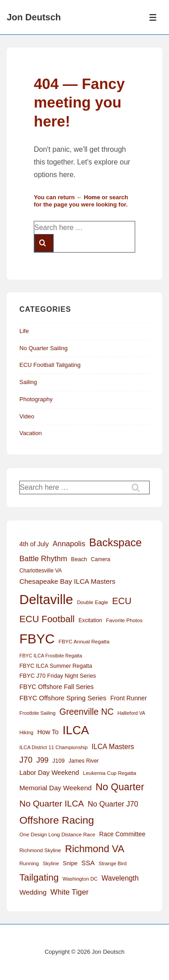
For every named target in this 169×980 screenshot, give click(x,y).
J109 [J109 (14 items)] (58, 761)
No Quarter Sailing (43, 348)
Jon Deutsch (34, 17)
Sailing (28, 382)
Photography (36, 399)
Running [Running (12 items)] (29, 863)
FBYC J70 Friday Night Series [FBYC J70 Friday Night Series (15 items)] (58, 676)
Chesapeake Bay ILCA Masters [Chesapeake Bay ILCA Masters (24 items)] (67, 581)
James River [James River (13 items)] (84, 761)
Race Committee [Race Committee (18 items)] (122, 834)
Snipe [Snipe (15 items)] (70, 863)
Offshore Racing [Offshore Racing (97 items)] (57, 820)
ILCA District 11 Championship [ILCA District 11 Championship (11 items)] (54, 747)
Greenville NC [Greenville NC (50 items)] (87, 712)
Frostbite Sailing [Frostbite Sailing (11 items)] (37, 713)
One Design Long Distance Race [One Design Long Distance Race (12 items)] (57, 835)
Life (24, 331)
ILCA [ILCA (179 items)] (76, 730)
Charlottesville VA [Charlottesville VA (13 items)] (41, 571)
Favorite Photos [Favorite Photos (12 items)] (124, 620)
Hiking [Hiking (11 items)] (26, 732)
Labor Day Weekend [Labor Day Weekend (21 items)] (49, 773)
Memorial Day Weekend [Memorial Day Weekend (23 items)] (55, 788)
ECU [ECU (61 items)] (122, 601)
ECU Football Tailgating (50, 365)
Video (27, 416)
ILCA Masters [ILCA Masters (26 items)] (113, 747)
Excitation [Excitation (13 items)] (90, 620)
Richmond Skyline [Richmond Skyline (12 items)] (40, 850)
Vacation (31, 433)
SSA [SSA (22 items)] (88, 863)
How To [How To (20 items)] (48, 732)
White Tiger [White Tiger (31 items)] (70, 892)
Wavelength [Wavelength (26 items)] (120, 878)
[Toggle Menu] (153, 17)
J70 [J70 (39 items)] (26, 760)
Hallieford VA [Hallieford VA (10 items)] (131, 713)
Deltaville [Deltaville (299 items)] (46, 599)
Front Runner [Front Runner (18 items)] (129, 698)
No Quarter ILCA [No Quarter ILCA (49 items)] (52, 804)
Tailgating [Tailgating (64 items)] (39, 877)
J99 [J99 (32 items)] (43, 760)
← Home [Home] (88, 197)
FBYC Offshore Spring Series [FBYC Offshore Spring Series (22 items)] (63, 698)
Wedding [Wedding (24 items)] (33, 892)
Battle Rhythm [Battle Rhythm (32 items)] (43, 559)
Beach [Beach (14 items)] (79, 559)
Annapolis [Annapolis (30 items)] (69, 544)
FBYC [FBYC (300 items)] (37, 639)
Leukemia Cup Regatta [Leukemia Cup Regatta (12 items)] (110, 773)
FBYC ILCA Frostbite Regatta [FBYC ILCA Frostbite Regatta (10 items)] (51, 656)
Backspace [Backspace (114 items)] (116, 542)
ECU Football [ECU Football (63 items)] (47, 619)
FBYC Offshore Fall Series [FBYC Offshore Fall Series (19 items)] (57, 687)
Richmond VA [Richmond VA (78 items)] (95, 849)
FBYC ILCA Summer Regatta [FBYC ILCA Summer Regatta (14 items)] (56, 666)
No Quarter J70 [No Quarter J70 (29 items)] (113, 804)
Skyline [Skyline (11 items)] (51, 863)
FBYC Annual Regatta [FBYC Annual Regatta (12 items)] (84, 642)
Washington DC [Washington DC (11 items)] (80, 879)
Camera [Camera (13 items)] (101, 559)
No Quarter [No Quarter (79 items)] (120, 787)
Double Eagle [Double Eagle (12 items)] (93, 602)
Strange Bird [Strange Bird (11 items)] (113, 863)
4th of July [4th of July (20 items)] (34, 544)
